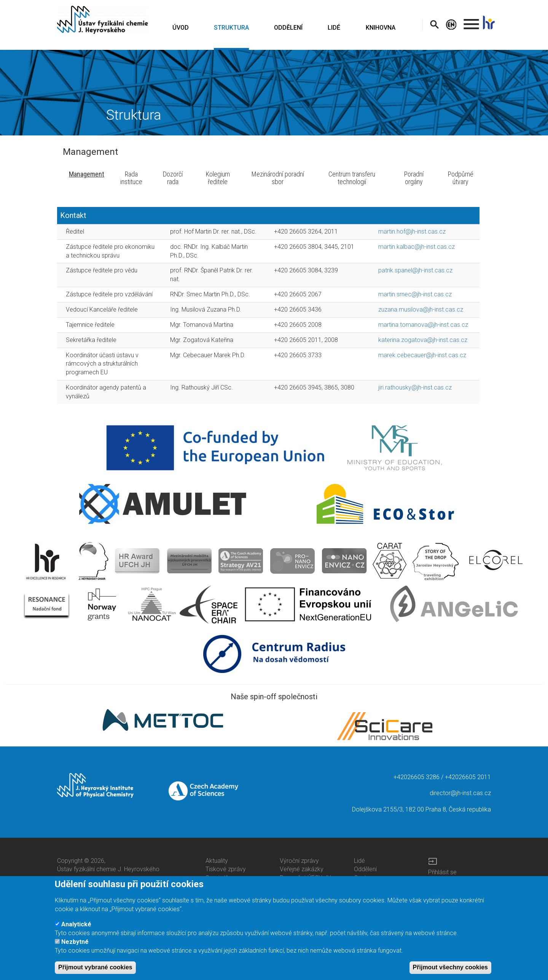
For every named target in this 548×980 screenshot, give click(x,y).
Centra (363, 878)
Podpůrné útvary (461, 178)
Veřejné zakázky (302, 869)
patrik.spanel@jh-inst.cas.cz (415, 270)
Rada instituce (131, 178)
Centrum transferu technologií (352, 178)
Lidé (359, 861)
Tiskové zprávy (226, 869)
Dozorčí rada (173, 178)
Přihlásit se (442, 872)
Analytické (76, 928)
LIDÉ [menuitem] (334, 28)
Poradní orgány (414, 178)
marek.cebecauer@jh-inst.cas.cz (422, 355)
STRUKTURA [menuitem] (231, 28)
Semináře (218, 878)
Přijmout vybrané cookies (95, 971)
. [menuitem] (472, 21)
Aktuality (217, 861)
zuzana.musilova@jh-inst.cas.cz (421, 309)
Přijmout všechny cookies (450, 971)
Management (87, 174)
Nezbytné (75, 946)
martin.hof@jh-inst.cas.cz (412, 231)
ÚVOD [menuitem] (181, 28)
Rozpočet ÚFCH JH (305, 878)
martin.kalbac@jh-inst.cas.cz (417, 247)
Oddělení (365, 869)
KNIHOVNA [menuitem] (381, 28)
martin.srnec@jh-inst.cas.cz (415, 294)
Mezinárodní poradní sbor (278, 178)
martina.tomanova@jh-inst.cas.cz (423, 325)
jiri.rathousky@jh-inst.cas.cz (415, 387)
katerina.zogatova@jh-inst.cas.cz (423, 340)
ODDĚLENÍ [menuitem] (288, 28)
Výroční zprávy (299, 861)
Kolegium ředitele (218, 178)
